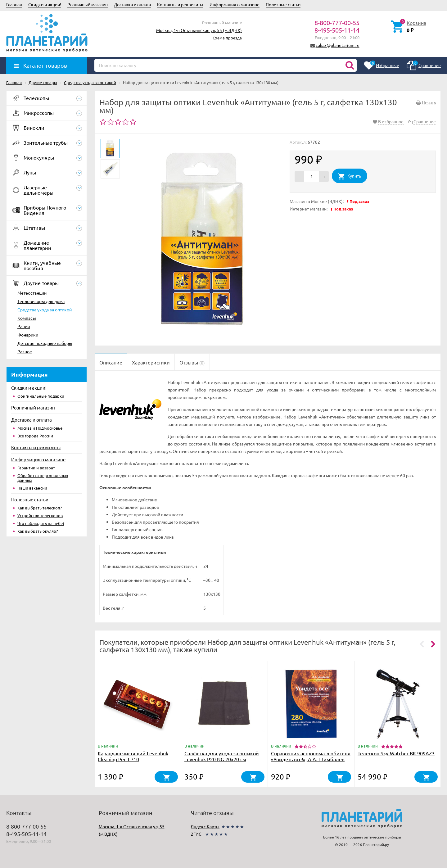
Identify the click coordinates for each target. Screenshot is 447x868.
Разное (25, 351)
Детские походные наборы (45, 343)
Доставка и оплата (132, 4)
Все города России (35, 436)
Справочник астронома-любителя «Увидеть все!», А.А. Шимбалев (311, 756)
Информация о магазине (235, 4)
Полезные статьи (283, 4)
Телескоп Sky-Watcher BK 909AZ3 (396, 753)
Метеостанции (32, 293)
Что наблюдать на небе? (41, 523)
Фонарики (28, 335)
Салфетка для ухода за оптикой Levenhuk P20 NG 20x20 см (222, 756)
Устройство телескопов (40, 515)
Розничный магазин (88, 4)
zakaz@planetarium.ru (338, 45)
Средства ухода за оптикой (45, 310)
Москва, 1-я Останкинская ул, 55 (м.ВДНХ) (199, 30)
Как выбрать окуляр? (38, 531)
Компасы (27, 318)
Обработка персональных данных (43, 478)
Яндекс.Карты (205, 826)
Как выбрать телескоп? (40, 508)
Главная (14, 4)
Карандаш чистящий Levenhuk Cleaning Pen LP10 (133, 756)
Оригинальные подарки (41, 396)
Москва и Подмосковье (40, 428)
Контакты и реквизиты (180, 4)
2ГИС (196, 834)
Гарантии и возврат (36, 468)
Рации (24, 326)
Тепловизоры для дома (41, 301)
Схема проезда (227, 38)
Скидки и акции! (45, 4)
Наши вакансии (32, 488)
